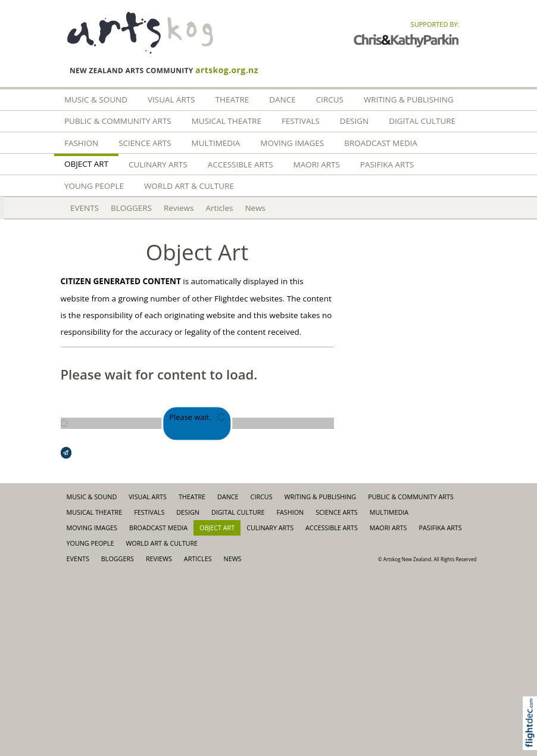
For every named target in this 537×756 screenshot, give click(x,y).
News (255, 208)
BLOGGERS (131, 208)
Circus (330, 99)
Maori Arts (317, 164)
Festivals (301, 121)
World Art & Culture (189, 186)
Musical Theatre (227, 121)
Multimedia (216, 143)
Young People (94, 186)
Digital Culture (422, 121)
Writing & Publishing (409, 99)
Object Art (86, 164)
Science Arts (145, 143)
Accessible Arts (241, 164)
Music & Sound (96, 99)
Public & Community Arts (118, 121)
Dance (282, 99)
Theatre (232, 99)
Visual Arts (171, 99)
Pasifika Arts (387, 164)
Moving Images (292, 143)
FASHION (81, 143)
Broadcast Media (381, 143)
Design (354, 121)
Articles (219, 208)
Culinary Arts (158, 164)
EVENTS (85, 208)
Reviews (179, 208)
